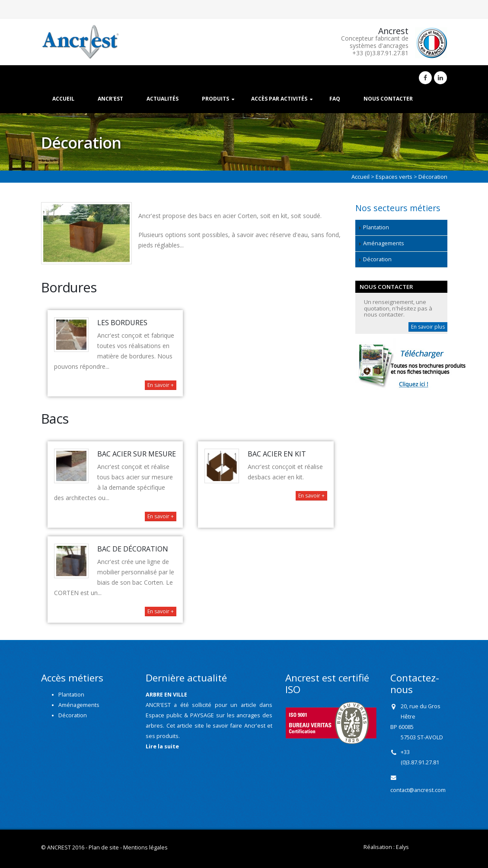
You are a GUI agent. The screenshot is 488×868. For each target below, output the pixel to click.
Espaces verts (394, 177)
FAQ (335, 99)
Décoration (377, 259)
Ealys (402, 847)
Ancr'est (110, 99)
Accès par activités (279, 99)
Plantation (376, 227)
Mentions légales (145, 847)
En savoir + (161, 385)
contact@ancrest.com (418, 790)
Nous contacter (388, 99)
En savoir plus (428, 327)
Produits (215, 99)
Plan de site (104, 847)
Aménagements (384, 243)
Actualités (163, 99)
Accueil (63, 99)
